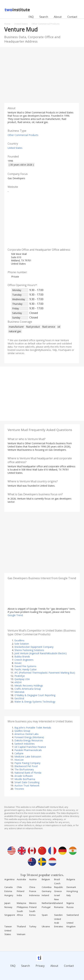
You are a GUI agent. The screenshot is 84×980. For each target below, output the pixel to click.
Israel (57, 895)
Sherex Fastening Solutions (29, 650)
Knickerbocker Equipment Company (34, 647)
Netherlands (48, 903)
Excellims (19, 640)
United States (15, 148)
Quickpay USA (22, 679)
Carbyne (19, 753)
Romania (59, 907)
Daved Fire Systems (25, 666)
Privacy (40, 966)
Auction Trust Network (27, 786)
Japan (7, 903)
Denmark (71, 887)
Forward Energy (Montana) (29, 737)
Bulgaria (71, 879)
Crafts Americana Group (28, 689)
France (33, 891)
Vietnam (21, 934)
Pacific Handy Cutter (26, 669)
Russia (70, 907)
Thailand (21, 926)
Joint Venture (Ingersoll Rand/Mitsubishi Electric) (41, 653)
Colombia (47, 887)
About (58, 17)
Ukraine (46, 926)
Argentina (9, 879)
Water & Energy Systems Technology (35, 702)
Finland (21, 891)
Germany (47, 891)
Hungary (9, 895)
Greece (58, 891)
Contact (72, 17)
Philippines (22, 907)
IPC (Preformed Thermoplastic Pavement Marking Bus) (45, 673)
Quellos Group (22, 731)
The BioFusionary (24, 769)
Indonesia (34, 895)
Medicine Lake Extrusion (28, 757)
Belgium (46, 879)
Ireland (45, 895)
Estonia (8, 891)
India (19, 895)
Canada (8, 887)
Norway (8, 907)
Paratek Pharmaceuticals (28, 750)
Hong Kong (72, 891)
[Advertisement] (42, 74)
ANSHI (18, 682)
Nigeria (70, 903)
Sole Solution (22, 644)
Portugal (46, 907)
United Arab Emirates (59, 923)
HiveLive (19, 760)
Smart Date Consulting (27, 782)
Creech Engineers (24, 660)
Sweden (58, 915)
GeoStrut (19, 698)
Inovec (18, 663)
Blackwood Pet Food (26, 766)
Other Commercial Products (23, 135)
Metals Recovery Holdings (29, 686)
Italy (69, 895)
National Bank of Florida (28, 773)
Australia (21, 879)
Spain (45, 915)
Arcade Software (24, 776)
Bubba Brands (22, 657)
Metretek (19, 692)
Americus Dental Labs (26, 734)
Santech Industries (25, 744)
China (32, 887)
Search (44, 17)
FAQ (31, 17)
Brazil (57, 879)
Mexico (33, 903)
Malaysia (21, 903)
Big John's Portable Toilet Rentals (33, 728)
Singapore (10, 915)
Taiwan (8, 926)
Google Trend (15, 615)
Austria (33, 879)
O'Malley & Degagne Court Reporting (35, 695)
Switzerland (73, 915)
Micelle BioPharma (25, 779)
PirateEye (20, 676)
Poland (33, 907)
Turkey (33, 926)
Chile (19, 887)
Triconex (19, 789)
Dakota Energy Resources (29, 740)
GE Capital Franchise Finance (30, 747)
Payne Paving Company (27, 763)
